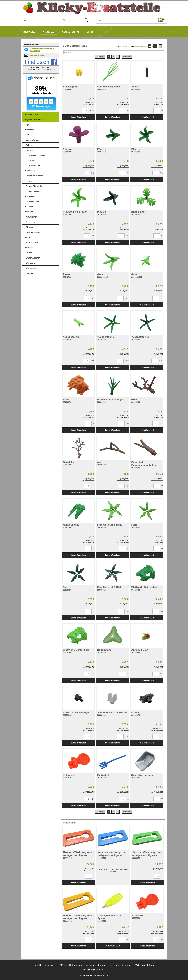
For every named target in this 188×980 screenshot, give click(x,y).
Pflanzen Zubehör (34, 232)
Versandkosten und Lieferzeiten (102, 965)
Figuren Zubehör (33, 191)
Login (90, 32)
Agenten (30, 125)
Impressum (50, 965)
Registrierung (70, 32)
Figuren (29, 181)
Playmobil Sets (31, 114)
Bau (28, 135)
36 (150, 46)
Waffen (29, 253)
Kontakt (37, 965)
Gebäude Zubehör (34, 201)
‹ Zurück (100, 57)
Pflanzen (30, 227)
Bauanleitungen (33, 140)
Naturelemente (32, 217)
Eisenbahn (30, 150)
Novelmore (31, 222)
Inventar (29, 207)
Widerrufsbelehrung (145, 965)
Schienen (31, 160)
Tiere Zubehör (32, 242)
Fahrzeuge (31, 171)
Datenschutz (76, 965)
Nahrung (30, 212)
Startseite (29, 32)
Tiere (28, 237)
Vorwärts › (127, 57)
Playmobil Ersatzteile (34, 119)
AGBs (63, 965)
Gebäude (30, 196)
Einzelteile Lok (34, 166)
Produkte (48, 32)
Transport (30, 248)
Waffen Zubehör (33, 258)
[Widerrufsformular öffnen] (94, 970)
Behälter (30, 145)
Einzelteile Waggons (36, 155)
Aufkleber (30, 130)
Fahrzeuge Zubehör (34, 176)
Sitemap (127, 965)
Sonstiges (30, 273)
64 (160, 46)
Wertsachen (31, 263)
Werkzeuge (31, 268)
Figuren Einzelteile (34, 186)
